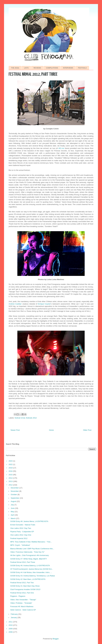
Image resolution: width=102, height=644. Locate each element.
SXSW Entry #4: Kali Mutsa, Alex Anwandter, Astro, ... (31, 572)
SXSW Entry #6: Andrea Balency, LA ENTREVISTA (30, 566)
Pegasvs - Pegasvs (18, 596)
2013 (11, 481)
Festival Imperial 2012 (19, 538)
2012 (11, 485)
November (15, 491)
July (13, 505)
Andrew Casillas (15, 304)
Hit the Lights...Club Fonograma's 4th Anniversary (29, 555)
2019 (11, 468)
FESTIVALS (82, 68)
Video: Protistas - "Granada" (21, 603)
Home (51, 430)
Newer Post (15, 430)
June (13, 508)
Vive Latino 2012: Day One (21, 535)
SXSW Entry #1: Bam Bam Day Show (25, 586)
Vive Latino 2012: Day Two (21, 528)
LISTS (26, 68)
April (13, 515)
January (14, 617)
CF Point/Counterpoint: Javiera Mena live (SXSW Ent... (32, 569)
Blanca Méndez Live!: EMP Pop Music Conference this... (32, 549)
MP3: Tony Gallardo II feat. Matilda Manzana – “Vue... (31, 542)
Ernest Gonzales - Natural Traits (23, 525)
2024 (11, 461)
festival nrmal (20, 418)
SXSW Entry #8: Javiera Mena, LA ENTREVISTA (29, 521)
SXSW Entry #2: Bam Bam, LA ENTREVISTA (28, 579)
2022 (11, 464)
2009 (11, 629)
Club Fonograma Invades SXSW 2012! (25, 589)
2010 (11, 625)
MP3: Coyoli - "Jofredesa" (20, 545)
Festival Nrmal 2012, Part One (22, 593)
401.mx (61, 148)
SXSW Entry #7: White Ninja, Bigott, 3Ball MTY (29, 559)
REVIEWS (37, 68)
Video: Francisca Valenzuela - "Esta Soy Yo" (27, 552)
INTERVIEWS (68, 68)
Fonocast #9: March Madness (22, 606)
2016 (11, 471)
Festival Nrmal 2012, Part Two (22, 583)
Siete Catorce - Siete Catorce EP (23, 610)
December (15, 488)
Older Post (87, 430)
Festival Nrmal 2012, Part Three (23, 562)
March (13, 518)
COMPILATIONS (52, 68)
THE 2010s (15, 68)
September (15, 498)
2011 (11, 622)
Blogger (56, 639)
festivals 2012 (31, 418)
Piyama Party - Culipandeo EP (22, 532)
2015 (11, 475)
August (14, 501)
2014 (11, 478)
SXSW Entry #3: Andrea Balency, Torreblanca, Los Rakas (32, 576)
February (15, 614)
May (13, 512)
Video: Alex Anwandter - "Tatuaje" (23, 600)
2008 (11, 632)
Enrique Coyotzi (44, 304)
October (14, 495)
